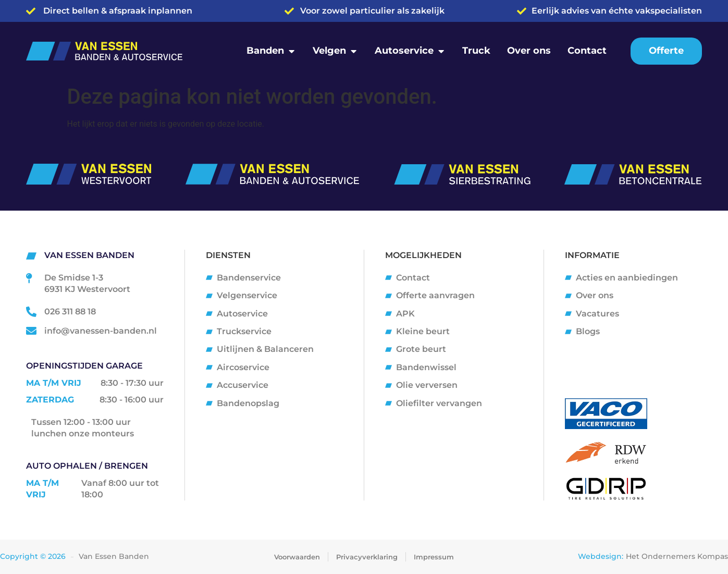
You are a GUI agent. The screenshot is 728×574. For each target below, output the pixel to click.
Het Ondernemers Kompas (677, 556)
